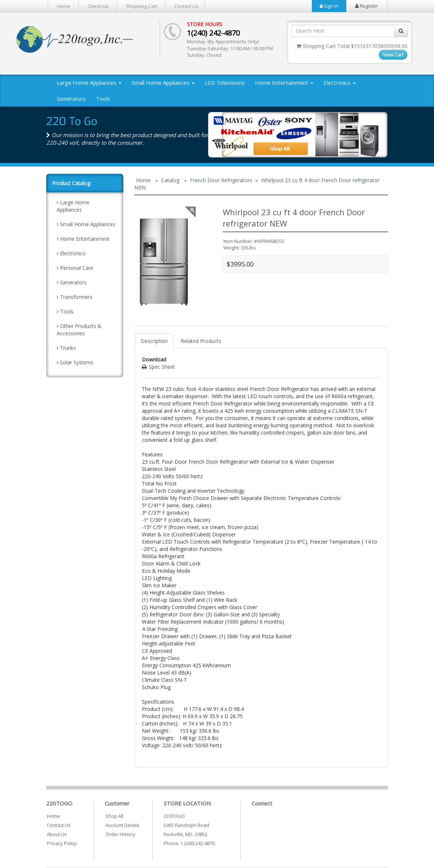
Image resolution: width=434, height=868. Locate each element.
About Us (57, 834)
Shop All (114, 816)
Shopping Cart (142, 6)
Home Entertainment (284, 83)
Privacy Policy (62, 843)
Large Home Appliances (89, 83)
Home (64, 6)
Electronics (340, 83)
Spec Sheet (162, 367)
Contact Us (186, 6)
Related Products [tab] (201, 341)
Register (367, 6)
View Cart (393, 55)
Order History (120, 834)
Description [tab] (154, 341)
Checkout (98, 6)
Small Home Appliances (163, 83)
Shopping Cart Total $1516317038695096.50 (352, 46)
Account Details (122, 825)
